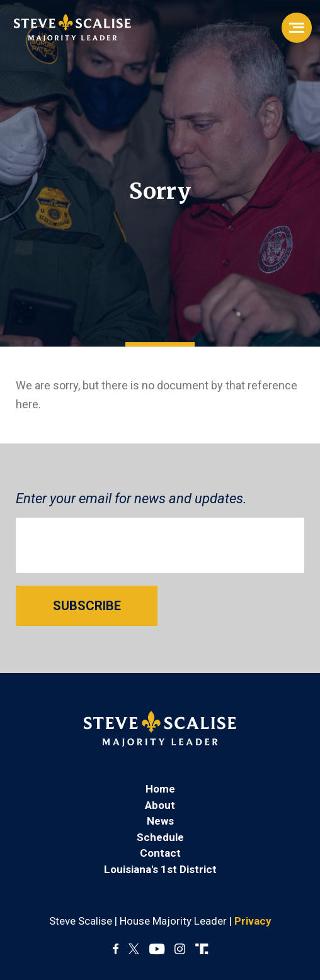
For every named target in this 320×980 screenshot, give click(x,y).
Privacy (253, 921)
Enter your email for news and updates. (131, 498)
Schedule (160, 837)
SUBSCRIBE (87, 606)
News (160, 821)
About (160, 805)
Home (160, 789)
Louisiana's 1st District (160, 869)
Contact (160, 853)
